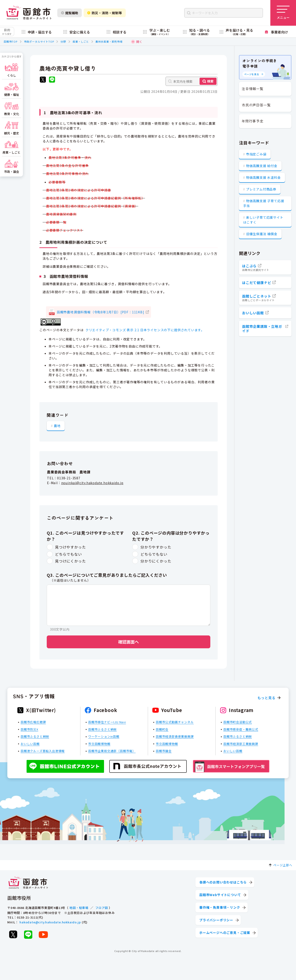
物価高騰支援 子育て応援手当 (264, 203)
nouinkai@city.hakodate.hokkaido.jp (92, 483)
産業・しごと (81, 41)
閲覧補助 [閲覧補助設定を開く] (70, 13)
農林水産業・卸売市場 (109, 41)
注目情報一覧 (253, 89)
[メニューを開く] (283, 13)
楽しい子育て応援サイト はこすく (263, 220)
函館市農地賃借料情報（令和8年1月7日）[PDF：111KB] (101, 312)
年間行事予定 (253, 121)
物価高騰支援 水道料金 (263, 177)
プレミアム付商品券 (261, 189)
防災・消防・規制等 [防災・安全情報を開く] (105, 13)
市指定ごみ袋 (256, 154)
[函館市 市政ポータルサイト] (29, 13)
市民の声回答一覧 (256, 105)
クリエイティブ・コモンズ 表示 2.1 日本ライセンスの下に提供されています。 (145, 330)
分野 (63, 41)
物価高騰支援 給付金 (262, 166)
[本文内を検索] (192, 81)
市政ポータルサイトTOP (39, 41)
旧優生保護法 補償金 (262, 234)
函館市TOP (11, 41)
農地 (57, 426)
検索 (210, 81)
